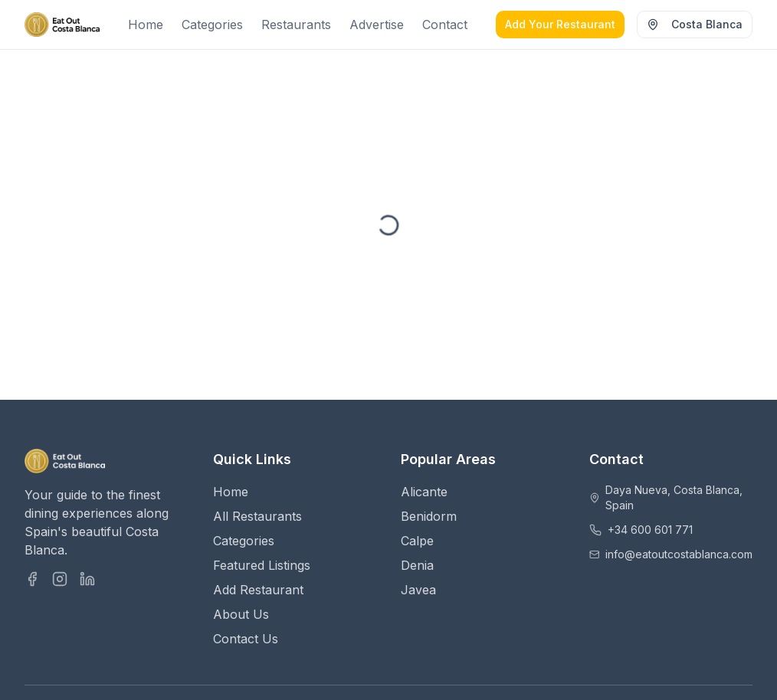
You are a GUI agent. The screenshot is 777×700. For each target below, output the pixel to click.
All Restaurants (257, 516)
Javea (418, 590)
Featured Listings (262, 565)
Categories (212, 25)
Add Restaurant (258, 590)
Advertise (377, 25)
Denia (417, 565)
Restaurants (296, 25)
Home (146, 25)
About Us (241, 614)
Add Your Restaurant (560, 24)
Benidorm (429, 516)
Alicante (424, 492)
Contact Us (246, 639)
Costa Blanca (695, 24)
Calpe (417, 541)
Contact (445, 25)
